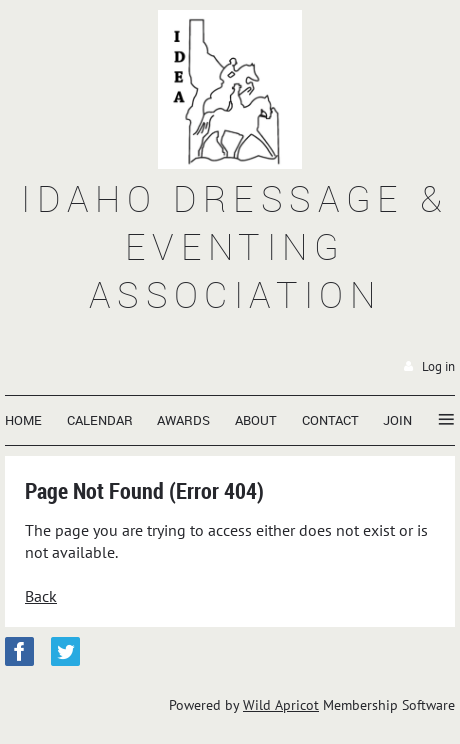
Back (41, 596)
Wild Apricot (281, 705)
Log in (438, 366)
